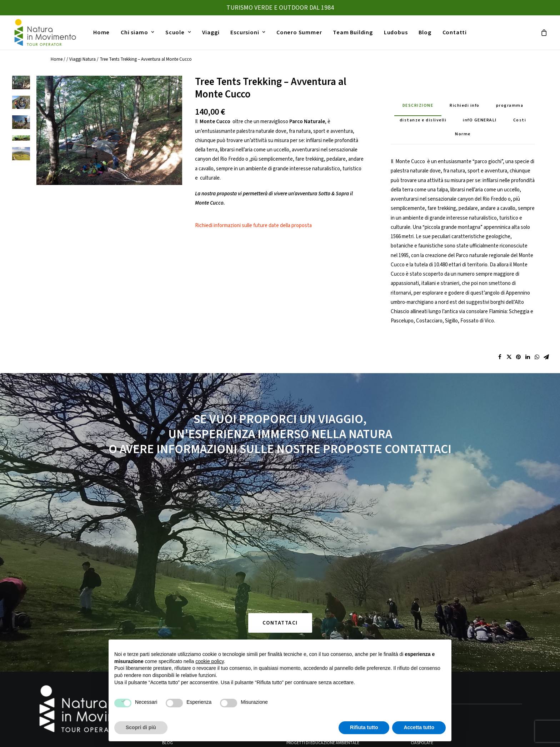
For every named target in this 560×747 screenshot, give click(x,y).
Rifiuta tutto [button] (364, 727)
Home (101, 33)
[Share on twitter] (509, 364)
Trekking (420, 608)
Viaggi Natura (82, 66)
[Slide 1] (21, 90)
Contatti (455, 33)
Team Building (353, 33)
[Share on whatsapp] (537, 364)
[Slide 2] (21, 110)
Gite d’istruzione (304, 620)
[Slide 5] (21, 161)
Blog (425, 33)
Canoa (417, 620)
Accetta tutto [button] (419, 727)
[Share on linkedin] (527, 364)
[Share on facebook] (500, 364)
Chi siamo (137, 33)
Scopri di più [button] (141, 727)
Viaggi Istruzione (304, 608)
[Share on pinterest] (518, 364)
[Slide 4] (21, 145)
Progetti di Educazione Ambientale (323, 633)
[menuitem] (101, 33)
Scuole (178, 33)
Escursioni (248, 33)
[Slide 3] (21, 129)
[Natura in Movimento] (45, 33)
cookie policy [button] (209, 661)
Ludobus (396, 33)
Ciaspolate (422, 633)
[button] (109, 137)
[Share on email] (546, 364)
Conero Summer (299, 33)
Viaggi (211, 33)
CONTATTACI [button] (280, 513)
